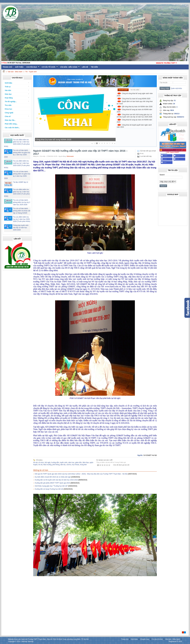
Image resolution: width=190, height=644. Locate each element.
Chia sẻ (17, 116)
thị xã (40, 465)
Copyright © (12, 641)
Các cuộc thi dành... (12, 128)
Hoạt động (17, 98)
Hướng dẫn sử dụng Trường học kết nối (49, 489)
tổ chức (41, 462)
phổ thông (56, 465)
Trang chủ (125, 639)
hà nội (35, 462)
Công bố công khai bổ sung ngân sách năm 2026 (135, 95)
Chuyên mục (33, 67)
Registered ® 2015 (175, 641)
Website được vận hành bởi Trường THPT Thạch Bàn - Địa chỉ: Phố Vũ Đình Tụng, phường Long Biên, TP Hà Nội (48, 639)
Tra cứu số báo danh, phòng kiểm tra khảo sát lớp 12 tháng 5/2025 (22, 211)
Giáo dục (17, 94)
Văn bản (17, 90)
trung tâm (83, 465)
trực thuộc (75, 465)
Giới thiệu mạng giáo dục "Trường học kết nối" (51, 486)
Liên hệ (85, 67)
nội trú (69, 465)
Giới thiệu (19, 67)
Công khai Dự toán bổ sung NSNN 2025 (53, 139)
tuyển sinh (64, 462)
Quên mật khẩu (176, 88)
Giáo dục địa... (10, 120)
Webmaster (70, 156)
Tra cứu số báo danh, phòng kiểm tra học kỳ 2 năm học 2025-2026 (22, 202)
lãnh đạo (86, 462)
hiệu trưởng (47, 465)
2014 (19, 641)
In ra (142, 153)
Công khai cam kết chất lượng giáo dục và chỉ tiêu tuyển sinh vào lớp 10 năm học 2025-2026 (134, 116)
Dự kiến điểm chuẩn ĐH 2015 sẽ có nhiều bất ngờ (53, 477)
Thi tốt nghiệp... (17, 102)
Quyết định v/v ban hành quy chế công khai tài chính (135, 103)
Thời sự (17, 87)
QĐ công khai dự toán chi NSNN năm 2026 (137, 107)
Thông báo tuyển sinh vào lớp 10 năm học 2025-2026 (21, 228)
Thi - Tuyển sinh (31, 72)
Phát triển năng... (11, 124)
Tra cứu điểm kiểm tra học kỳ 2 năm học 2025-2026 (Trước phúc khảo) (22, 219)
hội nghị (48, 462)
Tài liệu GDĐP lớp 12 (21, 182)
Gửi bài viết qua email (148, 151)
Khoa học (8, 109)
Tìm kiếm (94, 67)
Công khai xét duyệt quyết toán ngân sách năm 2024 (134, 126)
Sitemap (24, 641)
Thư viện (8, 105)
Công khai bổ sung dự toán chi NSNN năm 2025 (134, 111)
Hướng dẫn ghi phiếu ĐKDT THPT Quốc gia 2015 (52, 483)
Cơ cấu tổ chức (50, 67)
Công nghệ (9, 113)
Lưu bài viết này (146, 156)
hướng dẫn (55, 462)
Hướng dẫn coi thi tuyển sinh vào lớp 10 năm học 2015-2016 (56, 480)
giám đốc (78, 462)
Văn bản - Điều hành (70, 67)
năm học (71, 462)
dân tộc (63, 465)
